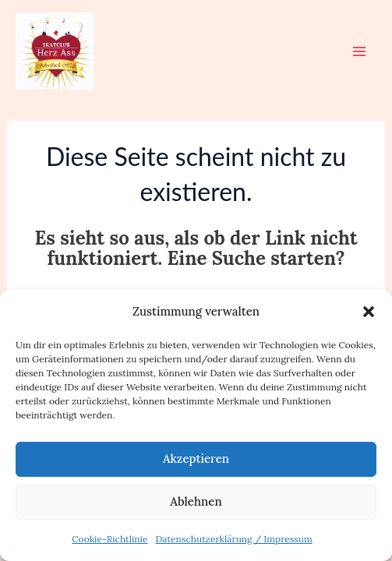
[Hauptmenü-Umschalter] (359, 51)
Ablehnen (196, 501)
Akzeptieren (196, 459)
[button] (369, 312)
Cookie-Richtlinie (109, 539)
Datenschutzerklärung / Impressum (233, 539)
